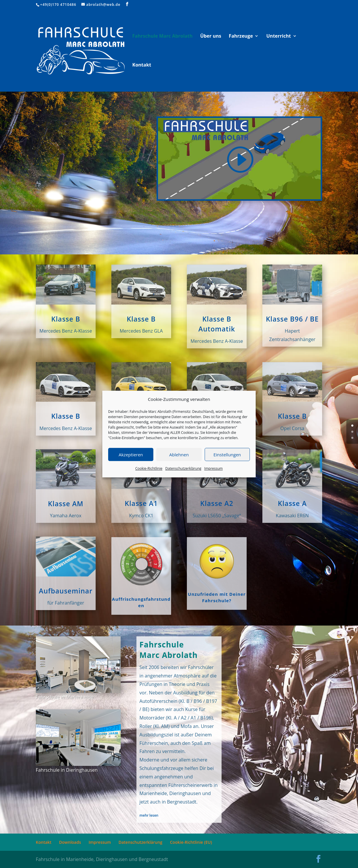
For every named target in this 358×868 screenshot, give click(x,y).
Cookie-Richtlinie (149, 469)
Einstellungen (227, 455)
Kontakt (142, 65)
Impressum (214, 469)
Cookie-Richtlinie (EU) (191, 842)
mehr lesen (149, 815)
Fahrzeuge (241, 36)
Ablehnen (179, 455)
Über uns (211, 36)
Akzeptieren (131, 455)
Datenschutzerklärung (183, 469)
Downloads (70, 842)
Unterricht (279, 36)
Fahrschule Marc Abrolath (163, 36)
